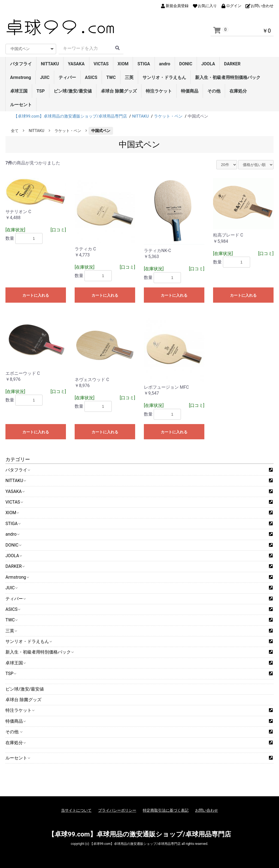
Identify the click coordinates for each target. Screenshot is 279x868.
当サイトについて (76, 810)
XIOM (123, 64)
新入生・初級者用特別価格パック (228, 77)
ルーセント (21, 105)
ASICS (91, 77)
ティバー (67, 77)
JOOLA (208, 64)
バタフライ (21, 64)
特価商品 (190, 91)
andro (165, 64)
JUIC (45, 77)
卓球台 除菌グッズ (119, 91)
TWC (111, 77)
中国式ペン (101, 131)
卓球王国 (19, 91)
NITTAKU (50, 64)
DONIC (186, 64)
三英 (129, 77)
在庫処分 (238, 91)
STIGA (144, 64)
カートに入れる (36, 295)
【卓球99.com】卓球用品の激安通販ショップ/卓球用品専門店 (139, 834)
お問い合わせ (207, 810)
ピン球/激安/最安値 (73, 91)
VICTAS (101, 64)
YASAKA (76, 64)
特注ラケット (159, 91)
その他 (214, 91)
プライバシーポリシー (117, 810)
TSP (41, 91)
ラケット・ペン (68, 131)
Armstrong (21, 77)
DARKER (232, 64)
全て (15, 131)
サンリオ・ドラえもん (164, 77)
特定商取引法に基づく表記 (166, 810)
